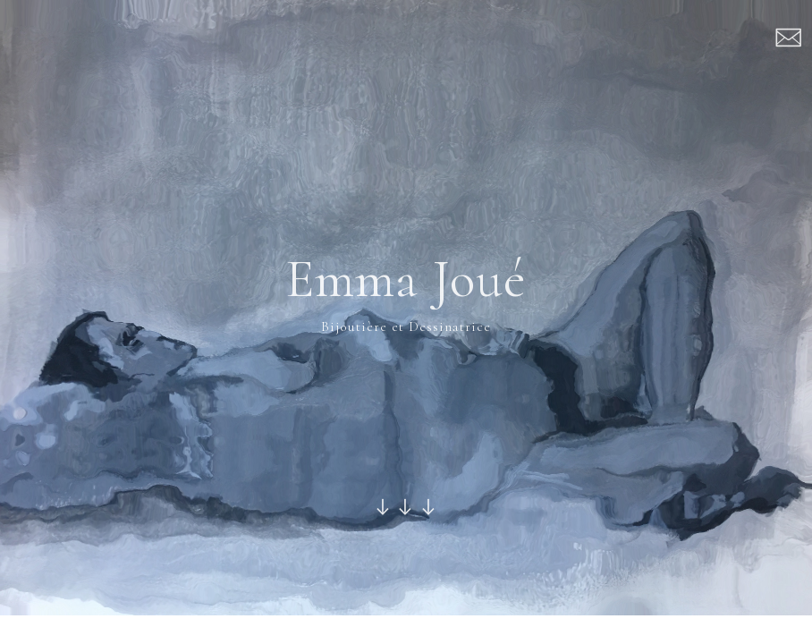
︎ (789, 39)
